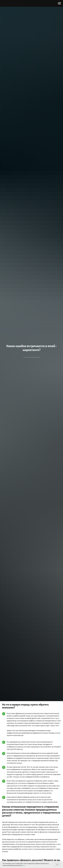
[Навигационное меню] (59, 3)
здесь (24, 865)
